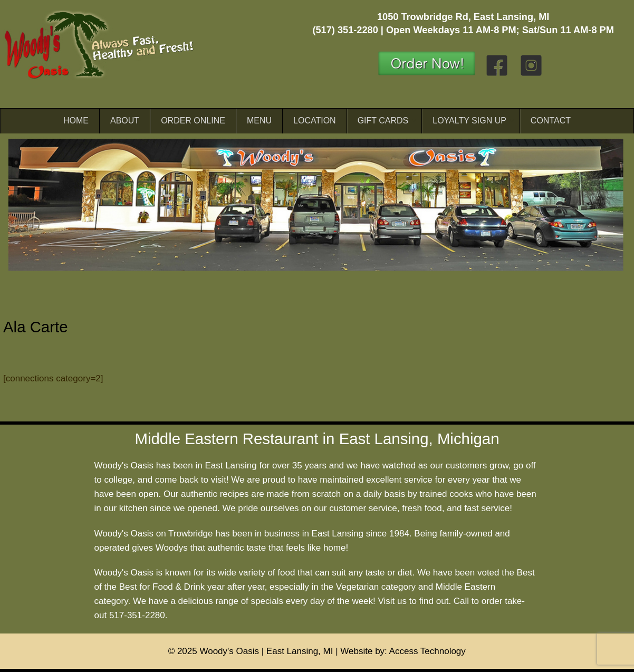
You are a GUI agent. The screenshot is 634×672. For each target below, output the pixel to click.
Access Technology (428, 651)
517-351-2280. (138, 615)
